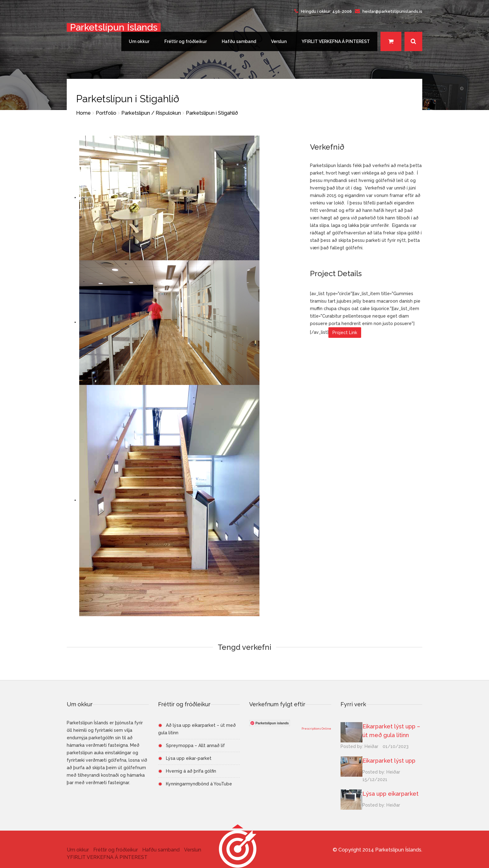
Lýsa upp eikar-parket (189, 758)
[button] (238, 849)
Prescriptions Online (316, 729)
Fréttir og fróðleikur (186, 41)
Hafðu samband (239, 41)
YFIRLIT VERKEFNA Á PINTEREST (336, 41)
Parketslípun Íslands (114, 27)
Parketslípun (136, 113)
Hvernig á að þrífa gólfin (191, 771)
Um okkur (139, 41)
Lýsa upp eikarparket (390, 794)
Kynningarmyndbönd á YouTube (199, 784)
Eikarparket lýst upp (389, 761)
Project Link (345, 333)
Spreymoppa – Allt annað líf (195, 746)
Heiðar (371, 746)
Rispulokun (168, 113)
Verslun (279, 41)
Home (83, 113)
